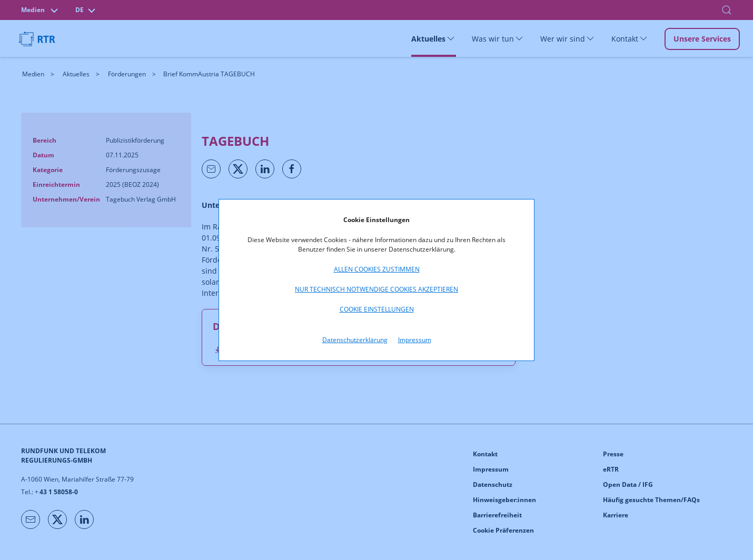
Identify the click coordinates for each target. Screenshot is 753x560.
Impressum (415, 340)
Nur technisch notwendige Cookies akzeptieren (376, 289)
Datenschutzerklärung (355, 340)
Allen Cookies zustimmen (377, 269)
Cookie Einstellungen (377, 309)
